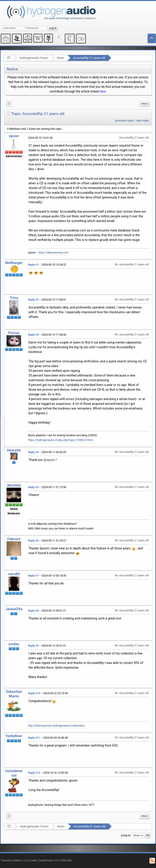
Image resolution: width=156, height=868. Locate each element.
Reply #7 (33, 576)
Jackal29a (14, 609)
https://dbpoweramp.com (53, 253)
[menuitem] (145, 104)
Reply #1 (33, 265)
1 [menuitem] (9, 104)
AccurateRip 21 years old (89, 58)
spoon (14, 136)
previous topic (125, 120)
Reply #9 (33, 646)
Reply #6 (33, 541)
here (103, 91)
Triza (14, 298)
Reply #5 (33, 487)
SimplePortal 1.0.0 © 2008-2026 (55, 860)
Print (145, 104)
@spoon (49, 460)
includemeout (14, 773)
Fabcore (14, 539)
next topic (143, 120)
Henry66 (14, 450)
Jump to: (126, 835)
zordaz (14, 644)
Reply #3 (33, 335)
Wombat (14, 485)
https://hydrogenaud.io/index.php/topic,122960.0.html (60, 440)
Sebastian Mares (14, 694)
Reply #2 (33, 300)
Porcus (14, 333)
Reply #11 (34, 738)
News (61, 58)
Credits (33, 860)
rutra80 (14, 574)
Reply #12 (34, 773)
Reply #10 (34, 693)
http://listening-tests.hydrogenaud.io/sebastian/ (57, 726)
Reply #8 (33, 611)
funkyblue (14, 736)
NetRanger (14, 263)
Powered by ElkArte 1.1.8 (14, 860)
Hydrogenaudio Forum (34, 58)
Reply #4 (33, 452)
